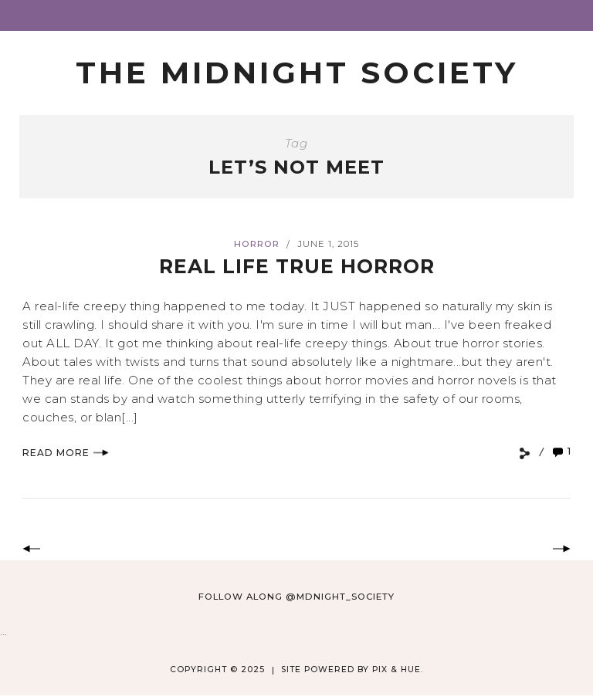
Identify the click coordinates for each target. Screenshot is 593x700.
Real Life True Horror (297, 266)
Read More (66, 453)
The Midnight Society (297, 73)
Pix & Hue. (398, 670)
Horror (257, 244)
